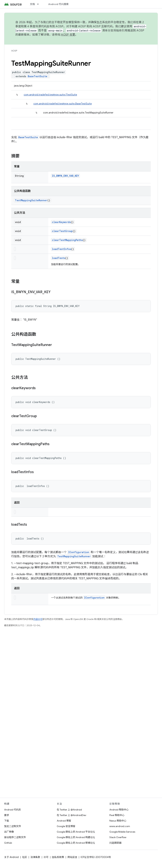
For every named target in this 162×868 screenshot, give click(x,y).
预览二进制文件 (13, 826)
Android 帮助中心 (119, 810)
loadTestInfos (62, 249)
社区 (25, 857)
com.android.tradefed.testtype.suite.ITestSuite (50, 95)
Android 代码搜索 (58, 4)
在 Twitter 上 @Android (69, 810)
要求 (7, 815)
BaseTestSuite (37, 76)
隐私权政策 (58, 857)
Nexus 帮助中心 (118, 821)
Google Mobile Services (122, 832)
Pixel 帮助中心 (117, 815)
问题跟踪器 (115, 843)
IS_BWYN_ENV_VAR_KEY (65, 176)
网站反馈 (72, 857)
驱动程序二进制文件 (15, 837)
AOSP (14, 51)
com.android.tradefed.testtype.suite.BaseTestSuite (63, 104)
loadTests (59, 258)
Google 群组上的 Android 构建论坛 (76, 837)
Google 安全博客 (66, 826)
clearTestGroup (62, 231)
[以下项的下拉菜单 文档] (39, 4)
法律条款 (35, 857)
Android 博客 (64, 821)
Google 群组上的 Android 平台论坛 (76, 832)
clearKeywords (61, 222)
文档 (32, 4)
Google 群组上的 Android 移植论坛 (76, 843)
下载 (7, 821)
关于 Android (11, 857)
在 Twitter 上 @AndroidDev (71, 815)
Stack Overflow (118, 837)
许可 (46, 857)
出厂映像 (9, 832)
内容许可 (38, 619)
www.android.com (120, 826)
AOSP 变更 (68, 35)
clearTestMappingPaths (67, 240)
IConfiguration (79, 552)
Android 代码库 (13, 810)
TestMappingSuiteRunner (31, 200)
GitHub (8, 843)
